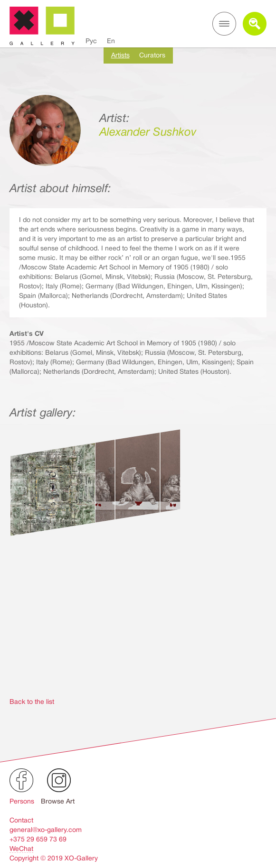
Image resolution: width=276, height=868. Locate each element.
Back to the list (32, 702)
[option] (138, 576)
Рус (91, 41)
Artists (120, 55)
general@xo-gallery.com (46, 830)
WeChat (21, 849)
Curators (152, 55)
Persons (22, 801)
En (111, 41)
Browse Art (58, 801)
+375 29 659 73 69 (38, 839)
